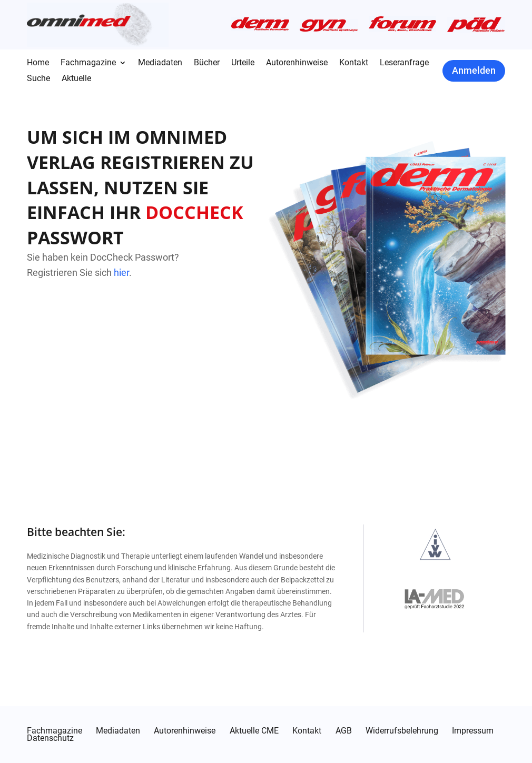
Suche (38, 79)
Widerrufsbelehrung (402, 731)
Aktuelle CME (254, 731)
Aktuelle (76, 79)
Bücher (207, 63)
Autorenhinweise (297, 63)
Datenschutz (50, 738)
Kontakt (354, 63)
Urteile (243, 63)
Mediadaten (160, 63)
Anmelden (474, 70)
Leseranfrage (404, 63)
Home (38, 63)
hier (121, 272)
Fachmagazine (88, 63)
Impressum (473, 731)
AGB (344, 731)
